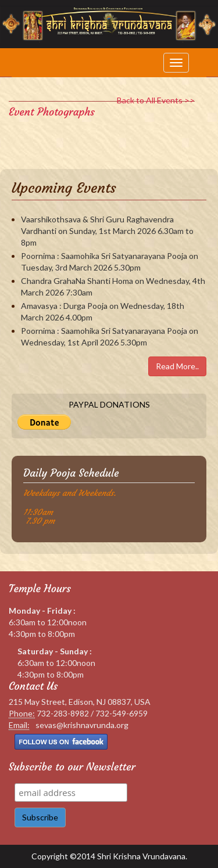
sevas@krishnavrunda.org (82, 725)
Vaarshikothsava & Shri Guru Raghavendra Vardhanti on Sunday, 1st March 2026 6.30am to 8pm (107, 231)
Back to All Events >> (156, 100)
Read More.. (177, 366)
